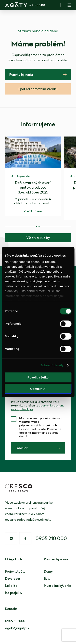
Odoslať (21, 448)
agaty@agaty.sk (17, 628)
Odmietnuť (38, 389)
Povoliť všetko (38, 377)
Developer (13, 579)
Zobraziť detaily (52, 365)
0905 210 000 (51, 539)
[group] (33, 176)
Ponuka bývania (21, 75)
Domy (48, 572)
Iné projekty (14, 593)
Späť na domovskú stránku (38, 89)
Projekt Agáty (15, 572)
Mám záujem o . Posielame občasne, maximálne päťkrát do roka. (40, 427)
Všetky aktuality (38, 238)
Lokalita (11, 586)
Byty (47, 579)
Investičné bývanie (57, 586)
